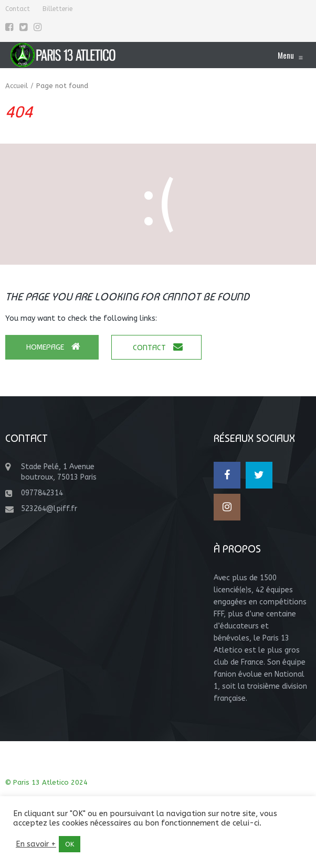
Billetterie (57, 9)
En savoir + (36, 844)
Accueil (17, 86)
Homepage (53, 347)
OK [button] (70, 844)
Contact (18, 9)
